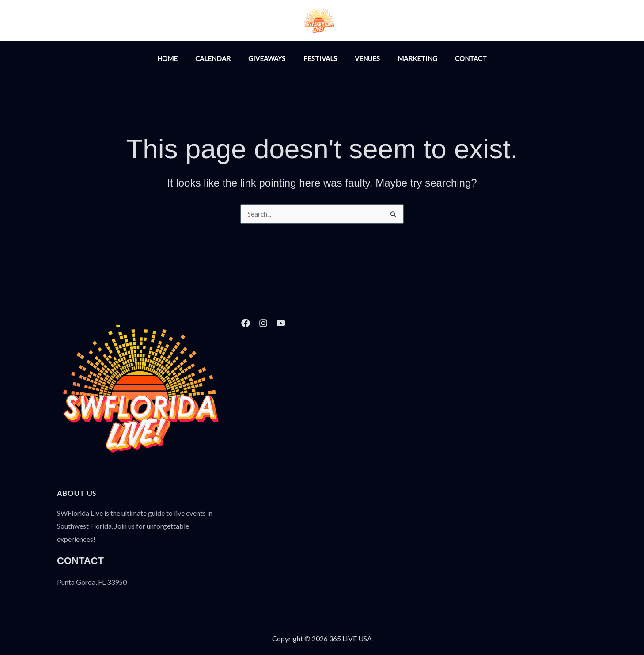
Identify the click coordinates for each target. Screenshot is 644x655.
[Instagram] (385, 21)
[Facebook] (404, 21)
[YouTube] (423, 21)
